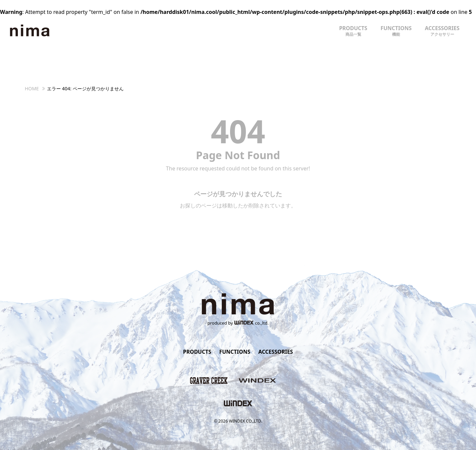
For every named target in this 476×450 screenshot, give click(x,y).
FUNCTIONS (396, 31)
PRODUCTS (353, 31)
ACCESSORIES (442, 31)
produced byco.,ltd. (238, 323)
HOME (32, 89)
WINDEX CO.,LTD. (245, 421)
